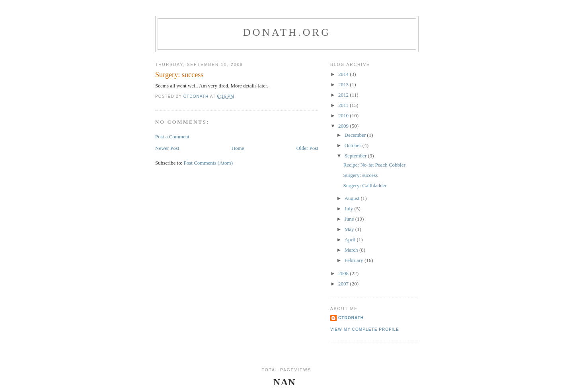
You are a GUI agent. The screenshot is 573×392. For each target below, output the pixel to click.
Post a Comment (172, 137)
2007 (344, 284)
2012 (344, 95)
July (350, 209)
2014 (344, 74)
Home (238, 148)
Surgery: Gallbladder (365, 185)
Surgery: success (360, 175)
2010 (344, 115)
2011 (344, 105)
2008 (344, 273)
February (355, 260)
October (354, 145)
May (350, 229)
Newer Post (167, 148)
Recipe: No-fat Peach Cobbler (374, 165)
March (352, 250)
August (353, 198)
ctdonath (351, 318)
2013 (344, 84)
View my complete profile (365, 329)
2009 (344, 126)
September (356, 156)
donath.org (287, 32)
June (350, 219)
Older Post (307, 148)
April (351, 240)
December (356, 135)
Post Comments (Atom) (209, 163)
